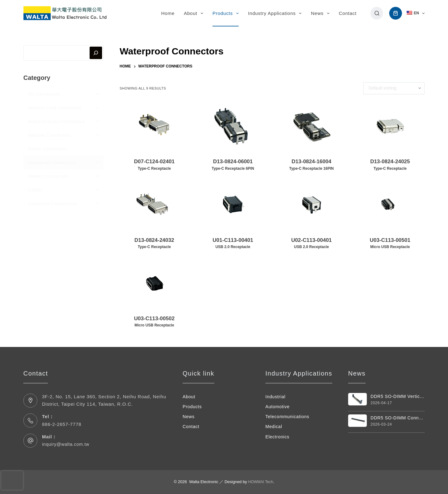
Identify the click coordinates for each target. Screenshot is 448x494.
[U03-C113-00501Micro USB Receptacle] (390, 205)
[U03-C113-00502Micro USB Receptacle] (154, 283)
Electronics (278, 437)
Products (227, 13)
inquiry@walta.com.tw (67, 444)
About (195, 13)
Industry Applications (276, 13)
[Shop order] (394, 88)
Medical (274, 426)
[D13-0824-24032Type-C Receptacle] (154, 205)
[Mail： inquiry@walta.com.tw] (30, 441)
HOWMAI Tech (261, 482)
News (321, 13)
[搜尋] (377, 13)
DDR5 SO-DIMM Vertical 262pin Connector (398, 397)
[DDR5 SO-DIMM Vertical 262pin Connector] (357, 399)
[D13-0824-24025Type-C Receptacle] (390, 126)
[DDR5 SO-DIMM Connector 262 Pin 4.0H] (357, 421)
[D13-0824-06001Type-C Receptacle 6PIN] (233, 126)
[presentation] (12, 480)
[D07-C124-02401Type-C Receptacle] (154, 126)
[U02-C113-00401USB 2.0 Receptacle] (312, 205)
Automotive (278, 406)
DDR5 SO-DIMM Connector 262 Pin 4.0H (398, 418)
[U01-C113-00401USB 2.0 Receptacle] (233, 205)
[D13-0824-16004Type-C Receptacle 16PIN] (312, 126)
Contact (348, 13)
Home (168, 13)
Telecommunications (289, 416)
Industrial (276, 397)
